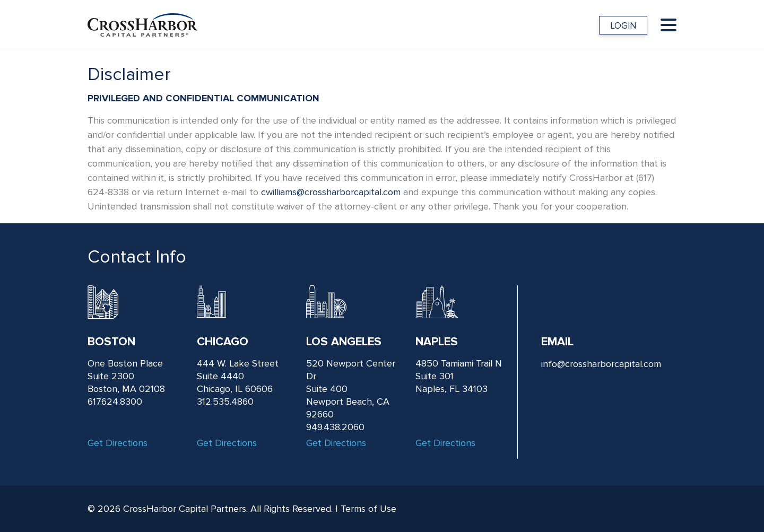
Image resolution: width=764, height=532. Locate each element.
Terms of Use (368, 509)
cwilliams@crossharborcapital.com (331, 192)
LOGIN (623, 26)
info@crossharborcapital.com (601, 364)
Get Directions (118, 443)
